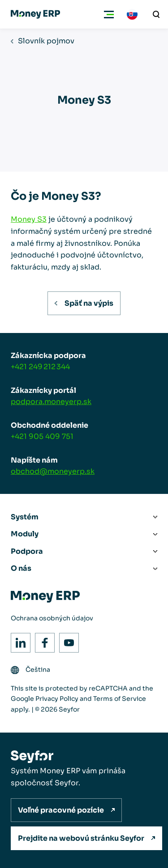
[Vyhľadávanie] (156, 14)
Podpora (27, 551)
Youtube (67, 640)
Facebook (42, 640)
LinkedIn (18, 640)
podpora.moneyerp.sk (51, 402)
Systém (25, 517)
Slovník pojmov (46, 41)
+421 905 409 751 (42, 436)
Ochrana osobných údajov (52, 618)
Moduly (25, 534)
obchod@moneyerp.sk (53, 471)
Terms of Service (120, 699)
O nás (21, 568)
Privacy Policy (57, 699)
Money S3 (29, 219)
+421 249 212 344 (40, 367)
